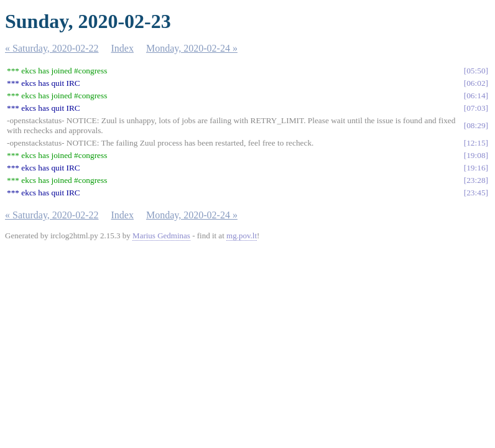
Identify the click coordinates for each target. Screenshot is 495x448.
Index (123, 48)
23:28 (476, 180)
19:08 (476, 155)
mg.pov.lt (242, 236)
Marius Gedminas (161, 236)
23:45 (476, 193)
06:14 (476, 96)
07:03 (476, 108)
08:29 (476, 125)
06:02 (476, 83)
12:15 (476, 143)
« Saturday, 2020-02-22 (52, 48)
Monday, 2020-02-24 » (192, 48)
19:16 (476, 168)
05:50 (476, 71)
